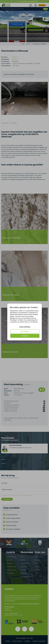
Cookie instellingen (25, 327)
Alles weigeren (25, 331)
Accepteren (25, 336)
